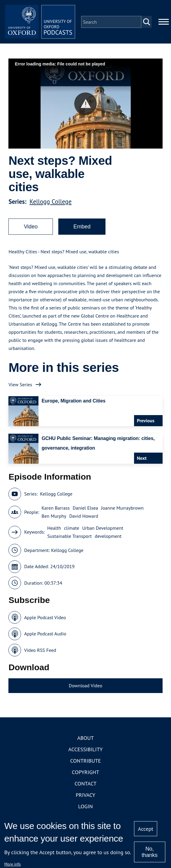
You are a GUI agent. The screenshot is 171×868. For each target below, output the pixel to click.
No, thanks (150, 852)
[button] (85, 105)
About (85, 739)
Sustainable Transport (69, 537)
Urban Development (103, 529)
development (108, 537)
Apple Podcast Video (45, 618)
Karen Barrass (55, 509)
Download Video (85, 687)
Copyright (85, 773)
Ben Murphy (54, 517)
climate (72, 529)
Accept (146, 829)
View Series (20, 385)
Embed (82, 228)
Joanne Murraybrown (122, 509)
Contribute (85, 762)
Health (54, 529)
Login (85, 807)
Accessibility (85, 750)
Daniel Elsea (85, 509)
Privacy (85, 796)
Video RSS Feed (40, 651)
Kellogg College (50, 202)
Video (31, 228)
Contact (85, 784)
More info (12, 864)
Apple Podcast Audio (45, 635)
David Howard (84, 517)
